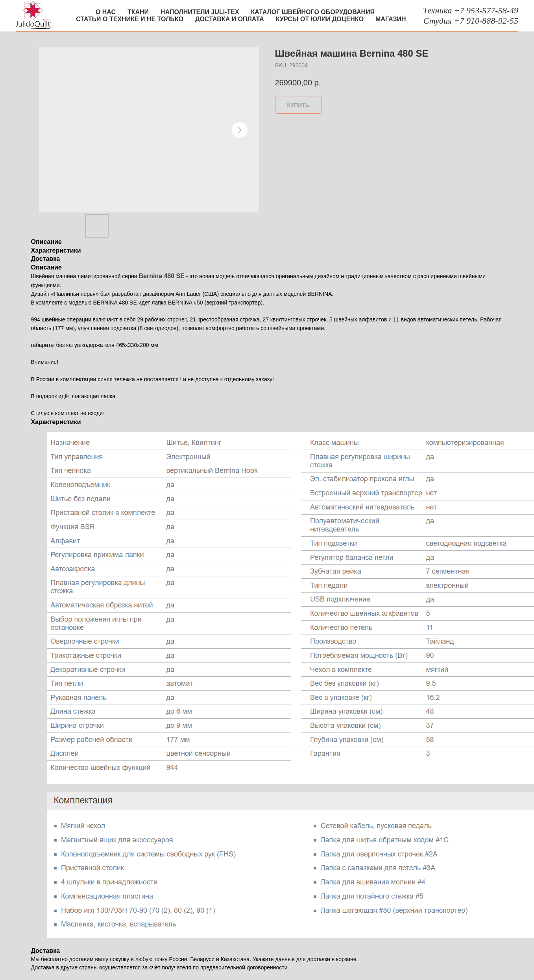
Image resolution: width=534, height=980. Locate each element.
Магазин (391, 19)
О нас (106, 12)
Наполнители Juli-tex (200, 12)
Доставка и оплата (230, 19)
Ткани (138, 12)
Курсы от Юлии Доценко (320, 19)
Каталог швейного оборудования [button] (313, 12)
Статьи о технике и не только (130, 19)
